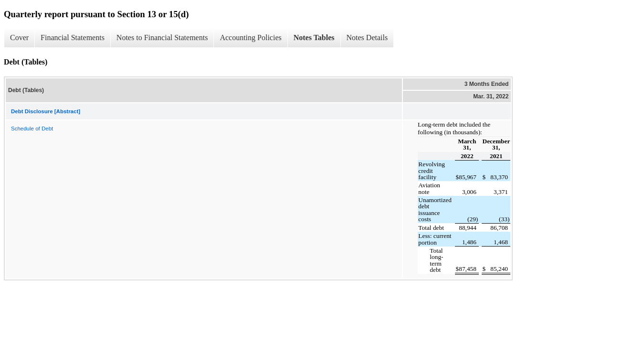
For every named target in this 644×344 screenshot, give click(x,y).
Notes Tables (314, 38)
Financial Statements (73, 38)
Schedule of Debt (32, 129)
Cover (19, 38)
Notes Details (367, 38)
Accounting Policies (250, 38)
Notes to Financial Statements (162, 38)
